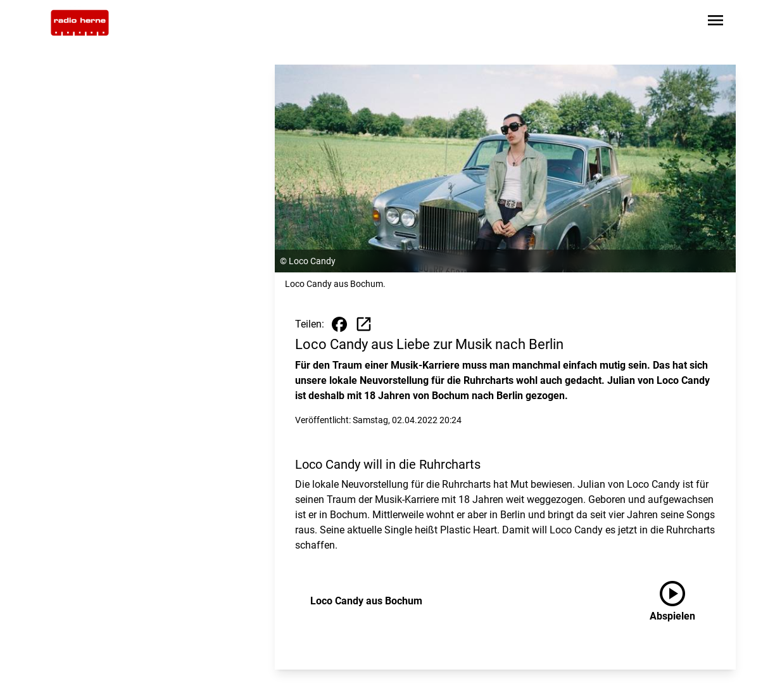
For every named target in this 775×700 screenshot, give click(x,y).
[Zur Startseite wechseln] (80, 23)
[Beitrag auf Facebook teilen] (339, 324)
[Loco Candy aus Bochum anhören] (683, 601)
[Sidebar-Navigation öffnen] (715, 22)
